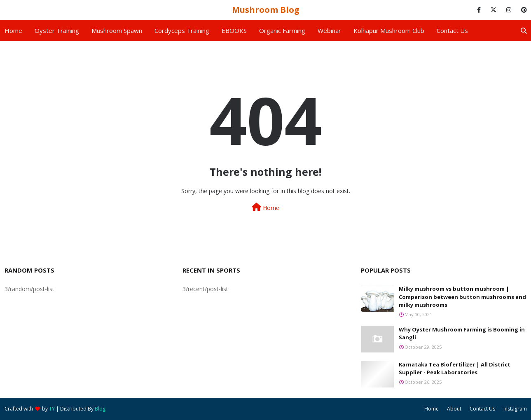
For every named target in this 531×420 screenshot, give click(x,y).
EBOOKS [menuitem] (234, 30)
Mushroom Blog (266, 10)
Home (265, 207)
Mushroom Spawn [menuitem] (117, 30)
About (454, 409)
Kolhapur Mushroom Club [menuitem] (389, 30)
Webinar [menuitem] (329, 30)
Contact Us (482, 409)
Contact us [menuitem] (452, 30)
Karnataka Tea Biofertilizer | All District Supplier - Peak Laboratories (455, 369)
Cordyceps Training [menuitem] (182, 30)
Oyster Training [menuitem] (57, 30)
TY (52, 409)
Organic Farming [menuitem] (282, 30)
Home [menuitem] (13, 30)
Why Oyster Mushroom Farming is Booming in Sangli (462, 334)
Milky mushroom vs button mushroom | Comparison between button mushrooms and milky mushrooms (462, 297)
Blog (100, 409)
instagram (515, 409)
